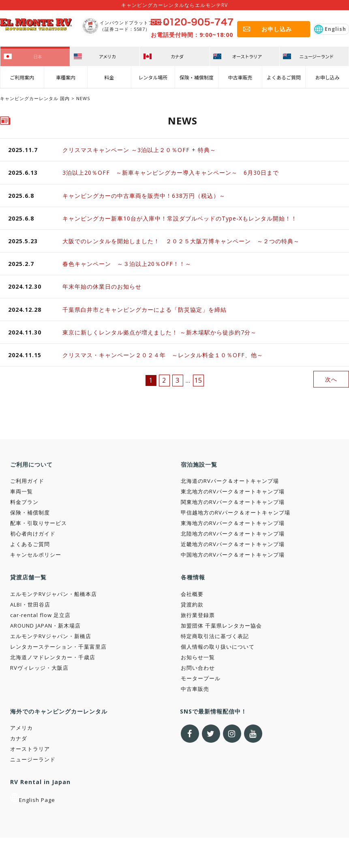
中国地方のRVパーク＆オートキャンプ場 (233, 555)
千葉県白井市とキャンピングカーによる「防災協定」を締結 (145, 310)
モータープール (201, 678)
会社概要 (192, 594)
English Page (33, 800)
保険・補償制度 (197, 76)
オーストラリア (30, 749)
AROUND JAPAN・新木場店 (45, 626)
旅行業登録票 (198, 615)
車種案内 (66, 76)
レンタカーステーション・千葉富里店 (58, 647)
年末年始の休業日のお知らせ (102, 286)
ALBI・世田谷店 (30, 604)
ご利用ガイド (27, 481)
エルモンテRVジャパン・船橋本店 (54, 594)
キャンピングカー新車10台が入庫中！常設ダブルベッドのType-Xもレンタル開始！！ (180, 218)
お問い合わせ (198, 668)
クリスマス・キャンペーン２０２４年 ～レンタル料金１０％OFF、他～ (163, 355)
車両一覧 (21, 491)
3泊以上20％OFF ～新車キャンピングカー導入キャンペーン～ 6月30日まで (171, 173)
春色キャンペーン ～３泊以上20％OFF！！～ (127, 264)
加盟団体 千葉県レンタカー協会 (221, 626)
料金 (109, 76)
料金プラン (24, 502)
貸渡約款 (192, 604)
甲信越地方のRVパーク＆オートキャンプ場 (236, 512)
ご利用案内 (22, 76)
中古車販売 (240, 76)
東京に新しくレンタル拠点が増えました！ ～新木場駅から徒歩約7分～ (160, 332)
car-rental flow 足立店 (40, 615)
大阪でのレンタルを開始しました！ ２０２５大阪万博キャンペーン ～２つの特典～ (184, 241)
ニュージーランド (33, 759)
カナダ (19, 738)
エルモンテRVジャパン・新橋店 (51, 636)
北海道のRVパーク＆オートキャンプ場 (230, 481)
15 (198, 380)
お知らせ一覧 (198, 657)
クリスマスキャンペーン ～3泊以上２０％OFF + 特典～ (139, 150)
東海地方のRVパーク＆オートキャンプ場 (233, 523)
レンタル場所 (153, 76)
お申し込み (328, 76)
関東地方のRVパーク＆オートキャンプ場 (233, 502)
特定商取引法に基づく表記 (215, 636)
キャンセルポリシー (36, 555)
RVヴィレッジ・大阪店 (39, 668)
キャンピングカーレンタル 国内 (35, 98)
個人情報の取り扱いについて (218, 647)
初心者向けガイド (33, 534)
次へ (331, 379)
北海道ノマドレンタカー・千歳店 (53, 657)
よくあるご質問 (284, 76)
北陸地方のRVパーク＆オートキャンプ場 (233, 534)
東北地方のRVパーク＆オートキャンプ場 (233, 491)
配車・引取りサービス (39, 523)
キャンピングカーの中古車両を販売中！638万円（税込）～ (144, 196)
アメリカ (21, 728)
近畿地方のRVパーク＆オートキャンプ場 (233, 544)
